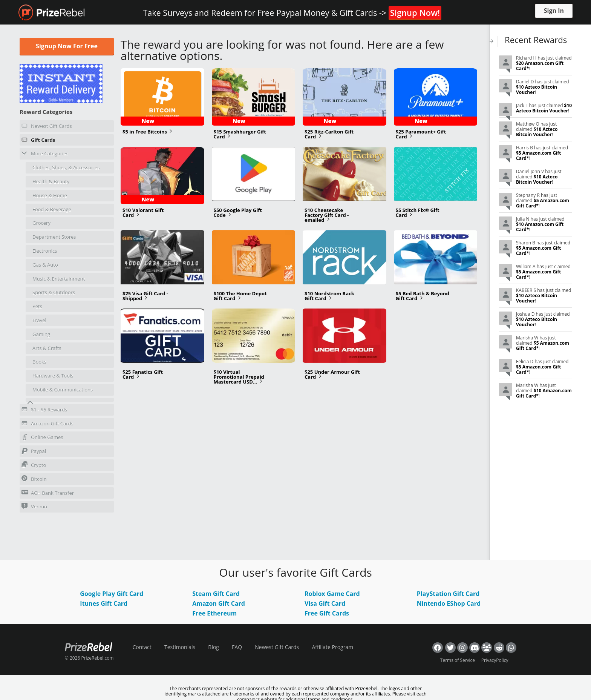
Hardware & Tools (53, 376)
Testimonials (180, 647)
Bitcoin (34, 479)
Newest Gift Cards (47, 127)
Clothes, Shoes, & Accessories (66, 167)
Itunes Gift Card (104, 603)
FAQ (237, 647)
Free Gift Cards (327, 613)
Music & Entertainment (59, 279)
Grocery (41, 223)
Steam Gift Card (216, 594)
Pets (37, 306)
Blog (214, 647)
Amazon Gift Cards (47, 425)
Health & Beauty (51, 181)
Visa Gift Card (325, 603)
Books (39, 362)
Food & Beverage (52, 209)
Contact (142, 647)
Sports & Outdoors (54, 292)
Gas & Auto (45, 265)
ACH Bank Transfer (48, 493)
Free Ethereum (214, 613)
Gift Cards (38, 141)
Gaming (41, 334)
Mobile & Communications (63, 390)
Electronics (45, 251)
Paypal (34, 452)
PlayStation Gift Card (448, 594)
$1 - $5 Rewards (44, 411)
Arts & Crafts (47, 348)
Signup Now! (415, 12)
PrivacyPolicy (495, 660)
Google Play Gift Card (112, 594)
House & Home (50, 195)
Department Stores (54, 237)
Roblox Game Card (332, 594)
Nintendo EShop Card (449, 603)
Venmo (34, 506)
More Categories (45, 153)
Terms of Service (458, 660)
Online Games (42, 438)
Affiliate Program (332, 647)
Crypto (34, 465)
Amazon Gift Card (219, 603)
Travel (39, 320)
